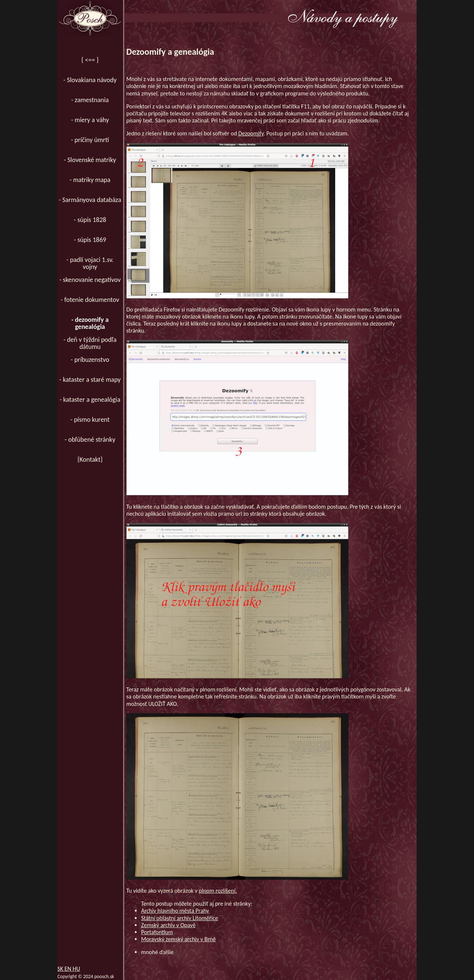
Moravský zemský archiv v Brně (178, 939)
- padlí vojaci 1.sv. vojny (90, 263)
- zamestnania (90, 100)
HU (76, 969)
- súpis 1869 (90, 240)
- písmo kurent (90, 420)
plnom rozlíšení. (218, 891)
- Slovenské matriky (90, 160)
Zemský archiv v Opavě (168, 925)
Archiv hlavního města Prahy (175, 911)
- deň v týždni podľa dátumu (90, 343)
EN (69, 969)
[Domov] (90, 18)
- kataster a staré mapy (90, 380)
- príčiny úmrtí (90, 140)
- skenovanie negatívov (90, 280)
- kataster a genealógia (90, 400)
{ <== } (90, 60)
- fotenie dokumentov (90, 300)
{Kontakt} (90, 459)
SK (61, 969)
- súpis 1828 (90, 220)
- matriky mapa (90, 180)
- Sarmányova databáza (90, 200)
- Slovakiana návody (90, 80)
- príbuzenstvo (90, 360)
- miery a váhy (90, 120)
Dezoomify (251, 133)
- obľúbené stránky (90, 440)
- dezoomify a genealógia (90, 323)
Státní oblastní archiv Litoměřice (180, 918)
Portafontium (157, 932)
